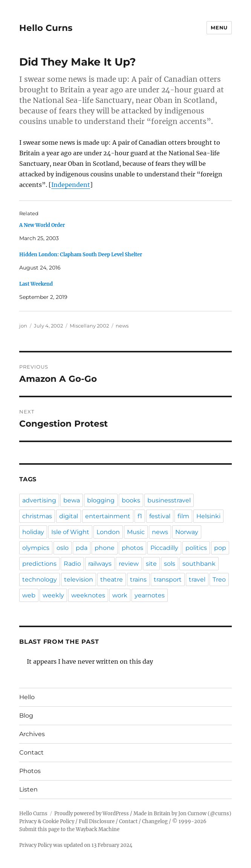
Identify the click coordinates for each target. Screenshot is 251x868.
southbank (199, 564)
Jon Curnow (192, 814)
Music (136, 532)
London (108, 532)
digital (69, 516)
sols (170, 564)
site (151, 564)
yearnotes (150, 595)
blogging (101, 500)
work (120, 595)
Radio (72, 564)
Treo (219, 579)
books (131, 500)
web (29, 595)
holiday (33, 532)
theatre (112, 579)
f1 (140, 516)
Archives (32, 734)
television (79, 579)
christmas (37, 516)
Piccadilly (164, 548)
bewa (72, 500)
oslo (63, 548)
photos (132, 548)
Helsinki (208, 516)
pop (220, 548)
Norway (187, 532)
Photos (30, 771)
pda (82, 548)
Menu (219, 28)
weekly (53, 595)
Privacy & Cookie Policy (47, 821)
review (129, 564)
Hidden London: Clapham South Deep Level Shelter (81, 255)
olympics (36, 548)
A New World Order (42, 225)
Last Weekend (36, 284)
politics (196, 548)
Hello (27, 697)
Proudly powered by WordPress (92, 814)
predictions (39, 564)
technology (40, 579)
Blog (26, 716)
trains (138, 579)
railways (100, 564)
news (122, 326)
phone (105, 548)
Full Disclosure (97, 821)
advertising (39, 500)
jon (23, 326)
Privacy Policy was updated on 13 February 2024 (76, 845)
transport (168, 579)
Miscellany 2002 (89, 326)
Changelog (155, 821)
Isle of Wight (70, 532)
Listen (28, 789)
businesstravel (169, 500)
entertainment (108, 516)
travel (197, 579)
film (183, 516)
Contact (31, 752)
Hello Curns (46, 28)
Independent (71, 185)
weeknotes (88, 595)
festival (160, 516)
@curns (220, 814)
